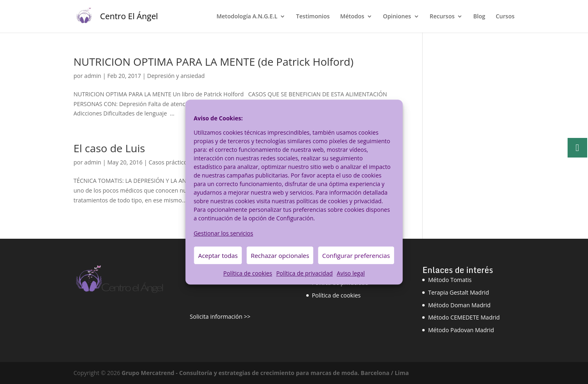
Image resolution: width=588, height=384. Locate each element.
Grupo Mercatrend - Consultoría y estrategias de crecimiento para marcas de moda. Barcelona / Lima (265, 373)
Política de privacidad (304, 274)
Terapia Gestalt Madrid (458, 292)
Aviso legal (351, 274)
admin (92, 76)
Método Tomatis (450, 280)
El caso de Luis (109, 148)
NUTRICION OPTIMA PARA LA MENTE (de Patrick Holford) (214, 62)
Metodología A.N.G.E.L (247, 17)
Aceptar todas (218, 255)
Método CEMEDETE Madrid (464, 317)
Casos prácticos (169, 162)
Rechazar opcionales (280, 255)
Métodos (352, 17)
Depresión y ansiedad (176, 76)
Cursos (505, 17)
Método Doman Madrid (459, 305)
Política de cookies (248, 274)
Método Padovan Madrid (461, 330)
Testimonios (313, 17)
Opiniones (397, 17)
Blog (479, 17)
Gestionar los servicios (223, 233)
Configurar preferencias (356, 255)
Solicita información (216, 316)
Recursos (442, 17)
